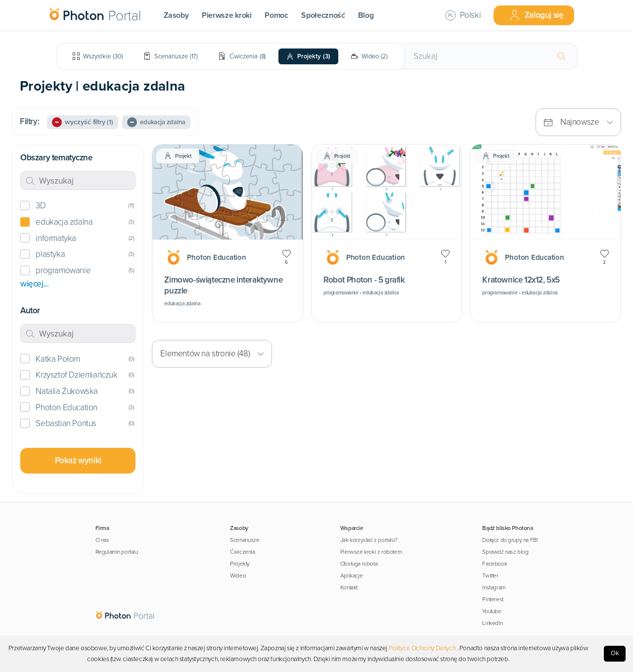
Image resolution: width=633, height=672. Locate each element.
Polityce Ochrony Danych (422, 648)
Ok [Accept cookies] (615, 653)
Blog (366, 15)
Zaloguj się (536, 15)
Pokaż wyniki (78, 460)
